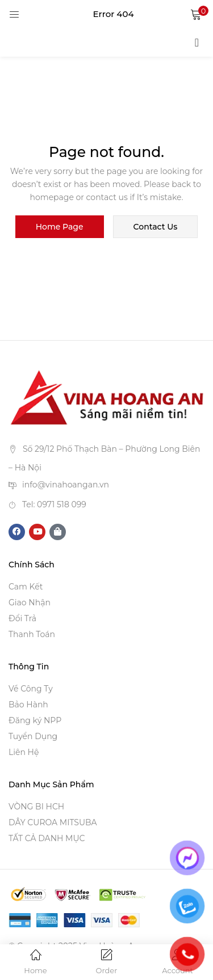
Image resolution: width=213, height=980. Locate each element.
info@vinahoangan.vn (66, 485)
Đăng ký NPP (35, 720)
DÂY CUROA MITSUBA (53, 822)
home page (60, 227)
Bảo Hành (28, 705)
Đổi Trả (22, 618)
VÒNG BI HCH (36, 807)
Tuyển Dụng (33, 736)
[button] (196, 14)
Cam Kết (26, 587)
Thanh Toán (32, 634)
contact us (156, 227)
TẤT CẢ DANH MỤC (47, 838)
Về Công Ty (31, 689)
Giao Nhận (30, 603)
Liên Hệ (24, 752)
